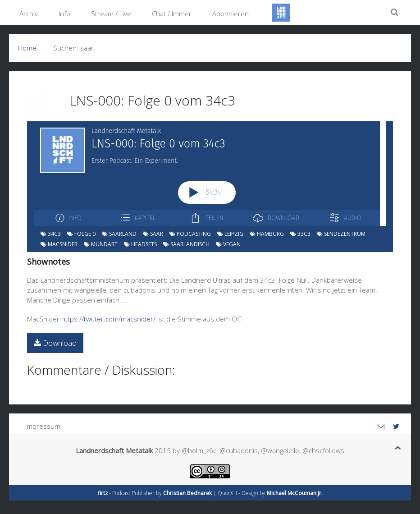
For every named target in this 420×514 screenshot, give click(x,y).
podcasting (190, 234)
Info (64, 14)
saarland (119, 234)
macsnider (59, 244)
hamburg (267, 234)
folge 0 (81, 234)
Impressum (43, 426)
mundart (101, 244)
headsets (140, 244)
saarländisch (186, 244)
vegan (228, 244)
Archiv (29, 14)
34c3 (51, 234)
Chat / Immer (172, 14)
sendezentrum (341, 234)
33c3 (300, 234)
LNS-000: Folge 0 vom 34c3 (152, 100)
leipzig (230, 234)
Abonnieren (231, 14)
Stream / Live (111, 14)
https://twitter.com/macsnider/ (108, 319)
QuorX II (227, 493)
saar (153, 234)
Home (27, 48)
